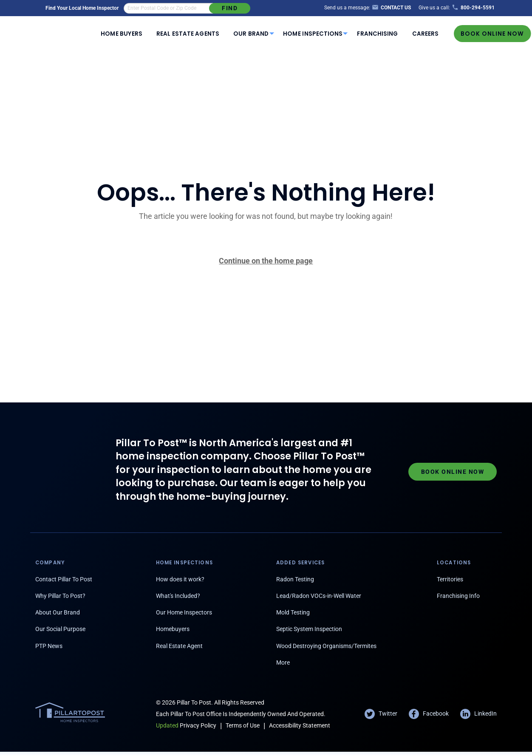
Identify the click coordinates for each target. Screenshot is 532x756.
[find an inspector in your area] (168, 8)
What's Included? (178, 596)
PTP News (49, 646)
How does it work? (180, 579)
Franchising (378, 34)
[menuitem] (122, 34)
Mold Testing (293, 612)
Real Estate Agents (188, 34)
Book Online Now (492, 33)
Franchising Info (458, 596)
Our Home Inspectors (184, 612)
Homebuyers (173, 629)
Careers (425, 34)
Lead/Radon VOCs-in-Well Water (319, 596)
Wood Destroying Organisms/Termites (326, 646)
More (283, 663)
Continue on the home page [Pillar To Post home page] (266, 261)
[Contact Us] (391, 8)
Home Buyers (121, 34)
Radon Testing (295, 579)
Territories (450, 579)
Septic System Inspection (309, 629)
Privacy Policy (186, 725)
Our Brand (251, 34)
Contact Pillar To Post (64, 579)
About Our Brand (58, 612)
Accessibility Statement (300, 725)
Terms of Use (243, 725)
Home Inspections (313, 34)
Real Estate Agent (179, 646)
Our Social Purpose (60, 629)
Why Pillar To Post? (60, 596)
